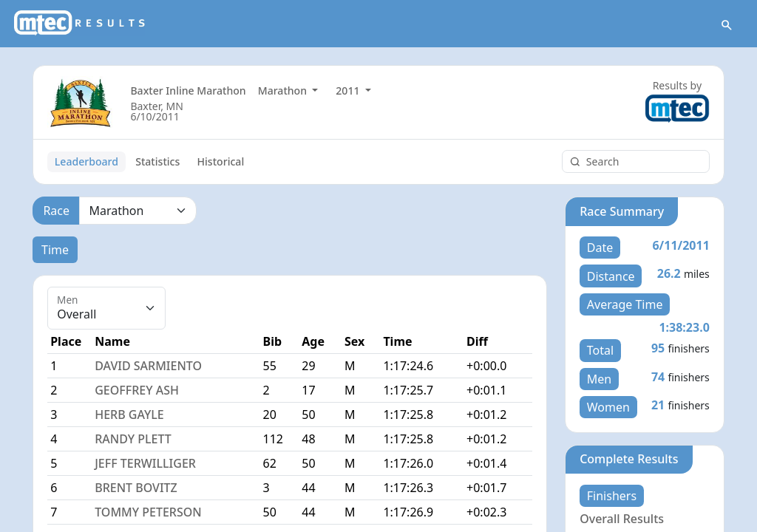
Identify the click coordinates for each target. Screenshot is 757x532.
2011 (349, 91)
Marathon (284, 91)
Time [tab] (55, 250)
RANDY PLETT (133, 439)
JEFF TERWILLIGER (145, 463)
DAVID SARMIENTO (148, 366)
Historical (221, 161)
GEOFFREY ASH (137, 390)
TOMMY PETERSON (148, 512)
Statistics (157, 161)
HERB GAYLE (129, 415)
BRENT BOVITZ (136, 488)
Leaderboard (86, 161)
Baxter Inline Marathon (188, 91)
